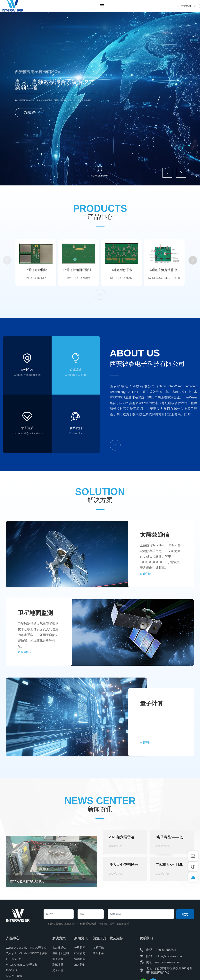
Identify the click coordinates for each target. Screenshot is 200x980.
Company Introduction (27, 395)
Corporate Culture (76, 408)
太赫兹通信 (154, 563)
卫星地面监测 (35, 641)
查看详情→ (147, 771)
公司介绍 (27, 389)
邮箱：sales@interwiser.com (165, 956)
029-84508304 (166, 950)
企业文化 (76, 402)
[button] (167, 173)
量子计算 (152, 731)
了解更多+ (30, 119)
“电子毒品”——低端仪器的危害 (171, 888)
